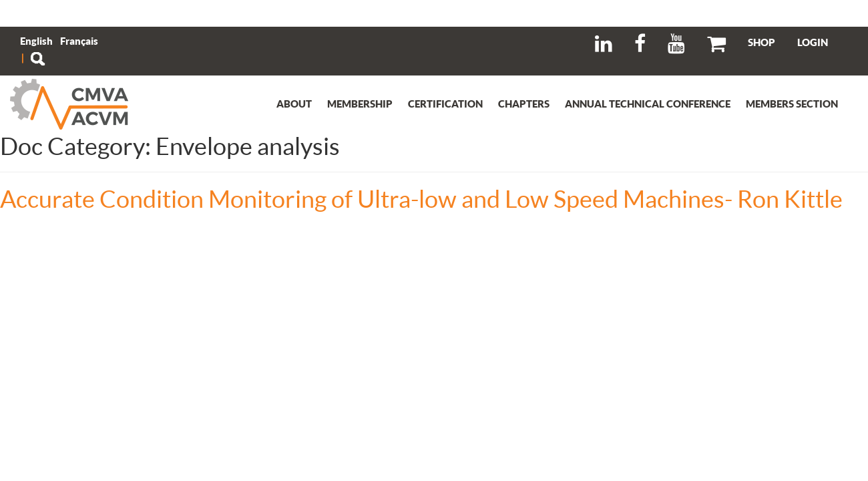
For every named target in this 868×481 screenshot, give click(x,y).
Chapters (524, 104)
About (294, 104)
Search (37, 59)
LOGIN (813, 42)
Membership (360, 104)
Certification (445, 104)
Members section (792, 104)
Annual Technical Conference (648, 104)
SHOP (762, 42)
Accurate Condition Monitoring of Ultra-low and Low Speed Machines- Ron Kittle (421, 198)
